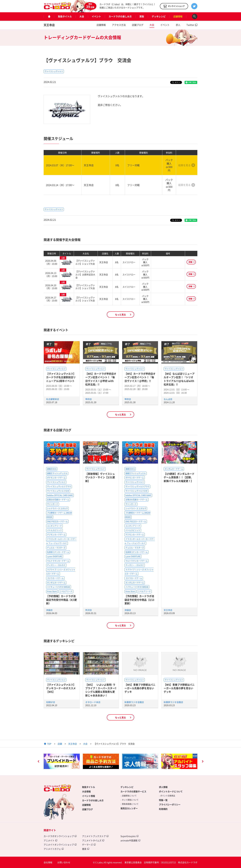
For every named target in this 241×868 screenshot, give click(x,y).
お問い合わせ (64, 862)
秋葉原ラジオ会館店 (134, 702)
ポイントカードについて (171, 791)
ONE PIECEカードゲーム (57, 521)
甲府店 (89, 399)
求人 (178, 25)
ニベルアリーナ (66, 591)
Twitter (190, 25)
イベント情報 (89, 796)
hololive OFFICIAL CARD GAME (60, 495)
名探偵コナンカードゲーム (58, 552)
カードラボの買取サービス (133, 791)
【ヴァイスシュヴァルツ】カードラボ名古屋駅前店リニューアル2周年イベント (61, 377)
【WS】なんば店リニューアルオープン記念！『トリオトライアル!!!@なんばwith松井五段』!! (179, 379)
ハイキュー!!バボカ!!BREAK (59, 587)
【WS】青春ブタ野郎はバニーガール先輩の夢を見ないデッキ (140, 688)
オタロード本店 (93, 702)
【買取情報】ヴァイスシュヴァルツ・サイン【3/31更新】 (100, 477)
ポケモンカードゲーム (56, 478)
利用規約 (163, 809)
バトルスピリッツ (54, 530)
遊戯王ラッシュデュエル (57, 473)
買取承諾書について (130, 804)
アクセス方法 (119, 25)
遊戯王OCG (52, 469)
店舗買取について (129, 796)
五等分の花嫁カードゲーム (58, 500)
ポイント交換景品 (168, 796)
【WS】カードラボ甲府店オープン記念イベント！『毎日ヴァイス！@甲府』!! (140, 377)
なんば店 (168, 399)
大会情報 (86, 791)
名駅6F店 (51, 702)
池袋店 (49, 610)
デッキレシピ (159, 16)
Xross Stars (52, 591)
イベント (96, 16)
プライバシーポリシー (170, 804)
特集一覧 (163, 800)
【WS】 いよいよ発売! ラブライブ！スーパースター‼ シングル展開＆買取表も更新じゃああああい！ (102, 690)
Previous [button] (38, 762)
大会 (82, 16)
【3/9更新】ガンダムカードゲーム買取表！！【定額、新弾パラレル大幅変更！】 (179, 477)
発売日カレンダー (129, 808)
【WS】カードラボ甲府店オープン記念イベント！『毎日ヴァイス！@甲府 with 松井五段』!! (101, 379)
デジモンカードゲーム (56, 535)
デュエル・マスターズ (56, 548)
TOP (49, 744)
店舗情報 (178, 16)
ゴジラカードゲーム (55, 578)
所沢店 (89, 610)
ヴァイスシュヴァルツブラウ (59, 487)
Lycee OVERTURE (55, 556)
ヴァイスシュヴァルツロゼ (58, 491)
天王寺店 (49, 25)
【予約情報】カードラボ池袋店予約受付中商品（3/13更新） (139, 600)
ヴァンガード (53, 504)
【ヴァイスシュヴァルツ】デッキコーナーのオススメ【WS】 (61, 688)
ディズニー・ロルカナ (56, 565)
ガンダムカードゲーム (56, 583)
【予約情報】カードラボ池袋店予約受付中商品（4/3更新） (61, 600)
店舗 (60, 744)
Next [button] (203, 762)
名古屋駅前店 (53, 399)
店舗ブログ (138, 25)
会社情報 (48, 862)
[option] (62, 761)
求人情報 (163, 787)
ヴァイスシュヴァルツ (54, 71)
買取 (142, 16)
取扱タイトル (65, 16)
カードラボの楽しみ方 (120, 16)
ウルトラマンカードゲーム (58, 561)
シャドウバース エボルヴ (57, 509)
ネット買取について (130, 800)
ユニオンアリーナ (54, 526)
